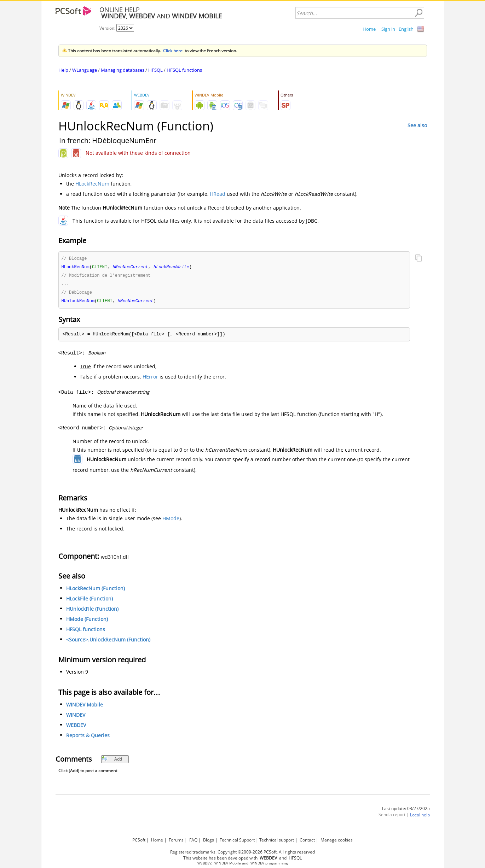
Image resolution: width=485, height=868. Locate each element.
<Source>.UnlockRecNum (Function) (108, 642)
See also (417, 125)
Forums (176, 840)
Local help (420, 817)
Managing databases (123, 70)
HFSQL (155, 70)
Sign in (388, 29)
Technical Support (237, 840)
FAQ (193, 840)
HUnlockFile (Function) (92, 611)
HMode (171, 520)
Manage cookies (337, 840)
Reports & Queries (88, 737)
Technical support (277, 840)
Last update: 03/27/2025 (406, 811)
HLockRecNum (92, 184)
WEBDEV (76, 727)
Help (63, 70)
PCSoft (139, 840)
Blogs (209, 840)
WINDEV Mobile (85, 707)
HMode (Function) (87, 621)
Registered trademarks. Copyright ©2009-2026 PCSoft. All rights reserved (243, 852)
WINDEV (76, 717)
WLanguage (85, 70)
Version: (108, 28)
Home (369, 29)
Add (112, 761)
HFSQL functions (184, 70)
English (406, 29)
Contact (307, 840)
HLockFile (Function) (90, 601)
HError (150, 379)
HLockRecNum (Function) (96, 590)
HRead (218, 194)
